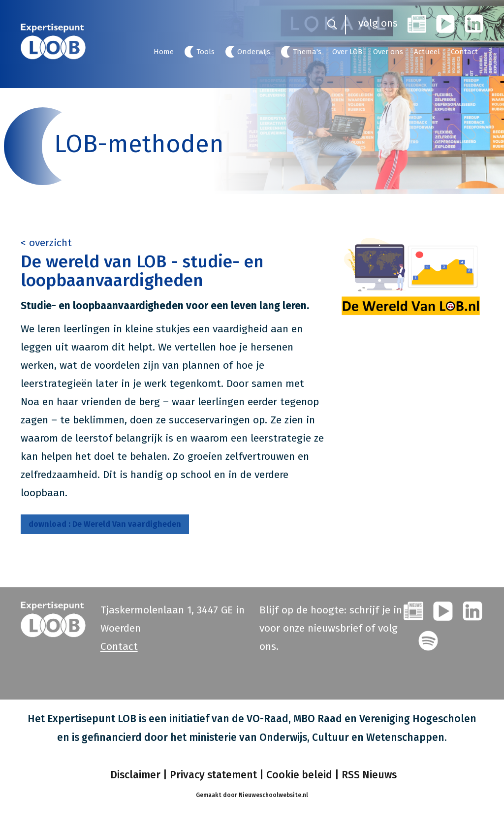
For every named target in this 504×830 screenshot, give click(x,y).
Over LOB (347, 52)
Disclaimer (134, 775)
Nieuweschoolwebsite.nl (273, 795)
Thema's (307, 52)
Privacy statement (213, 775)
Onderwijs (254, 52)
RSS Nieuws (369, 775)
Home (164, 52)
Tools (205, 52)
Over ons (388, 52)
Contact (464, 52)
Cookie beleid (299, 775)
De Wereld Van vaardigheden (105, 524)
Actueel (427, 52)
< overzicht (46, 243)
